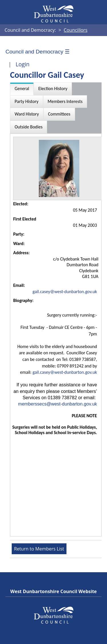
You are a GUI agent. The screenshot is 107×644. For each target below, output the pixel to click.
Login (23, 64)
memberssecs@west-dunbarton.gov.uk (57, 404)
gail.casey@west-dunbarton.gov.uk (65, 292)
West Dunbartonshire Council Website (53, 591)
